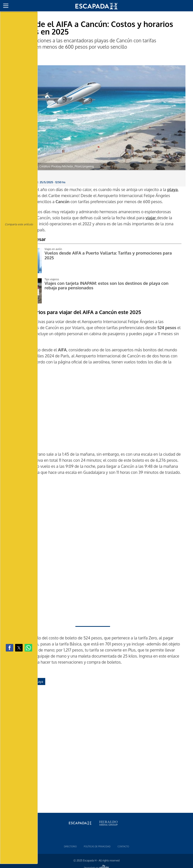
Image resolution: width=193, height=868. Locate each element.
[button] (6, 6)
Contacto (123, 846)
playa (39, 681)
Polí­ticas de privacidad (97, 846)
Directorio (70, 846)
